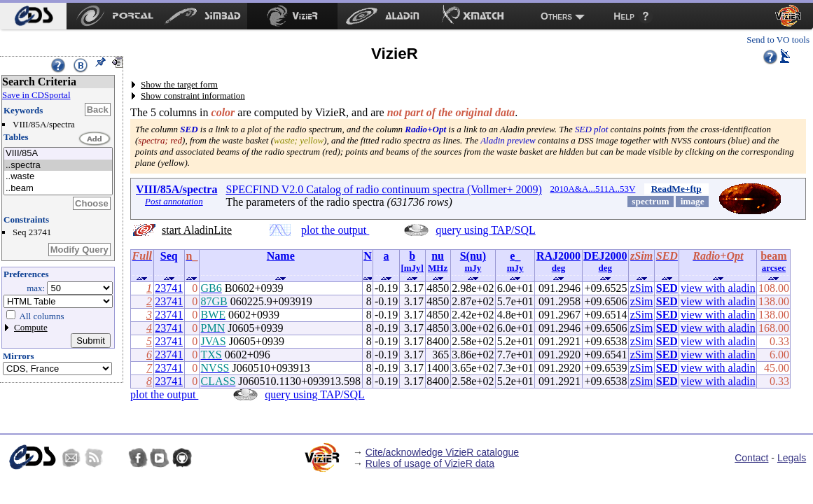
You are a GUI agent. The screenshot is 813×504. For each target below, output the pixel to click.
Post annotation (174, 201)
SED (667, 288)
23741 (169, 288)
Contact (751, 458)
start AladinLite (197, 230)
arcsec (774, 268)
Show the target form (179, 84)
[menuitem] (33, 16)
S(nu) (473, 256)
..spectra (58, 166)
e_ (515, 256)
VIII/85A (58, 154)
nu (438, 256)
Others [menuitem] (556, 16)
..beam (58, 189)
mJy (473, 268)
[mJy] (412, 268)
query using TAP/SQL (485, 230)
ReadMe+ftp (676, 189)
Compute (31, 327)
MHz (438, 268)
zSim (642, 288)
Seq (169, 256)
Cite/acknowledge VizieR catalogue (442, 452)
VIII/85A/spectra (176, 189)
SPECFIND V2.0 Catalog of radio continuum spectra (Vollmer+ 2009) (384, 189)
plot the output (335, 230)
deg (559, 268)
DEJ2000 (605, 256)
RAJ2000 (558, 256)
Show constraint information (193, 96)
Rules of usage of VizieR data (430, 463)
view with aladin (718, 288)
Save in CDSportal (36, 95)
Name (281, 256)
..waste (58, 177)
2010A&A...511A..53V (592, 189)
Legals (792, 458)
